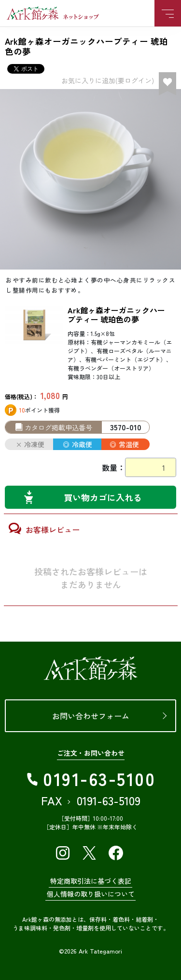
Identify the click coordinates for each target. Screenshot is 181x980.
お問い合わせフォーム (91, 716)
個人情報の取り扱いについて (91, 894)
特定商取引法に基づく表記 (91, 881)
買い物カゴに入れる (103, 497)
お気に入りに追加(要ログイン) (108, 80)
